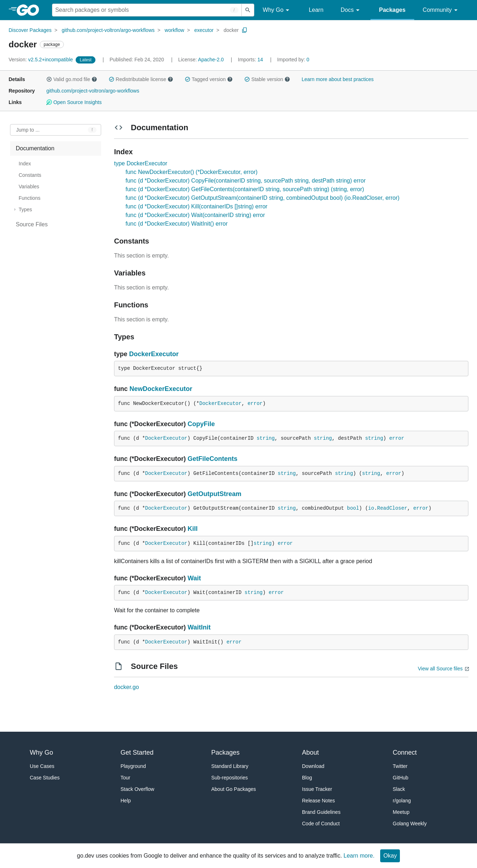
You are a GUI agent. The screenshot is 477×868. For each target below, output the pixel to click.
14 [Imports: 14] (251, 60)
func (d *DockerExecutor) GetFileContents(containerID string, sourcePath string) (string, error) (245, 189)
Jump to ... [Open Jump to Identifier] (28, 130)
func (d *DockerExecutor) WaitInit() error (177, 224)
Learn (316, 10)
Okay (390, 856)
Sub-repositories (230, 778)
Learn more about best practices (338, 79)
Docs (351, 10)
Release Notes (318, 801)
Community (441, 10)
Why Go (277, 10)
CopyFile (201, 424)
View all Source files (440, 669)
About (310, 753)
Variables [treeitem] (29, 187)
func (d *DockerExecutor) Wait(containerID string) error (195, 215)
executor (204, 30)
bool (353, 508)
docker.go (126, 687)
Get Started (137, 753)
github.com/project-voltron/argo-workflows (108, 30)
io (371, 508)
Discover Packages (30, 30)
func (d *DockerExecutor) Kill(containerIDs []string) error (197, 206)
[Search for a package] (147, 10)
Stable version (267, 79)
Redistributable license (141, 79)
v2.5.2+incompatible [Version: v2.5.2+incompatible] (41, 60)
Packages (392, 10)
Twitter (400, 766)
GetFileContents (212, 459)
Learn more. (359, 856)
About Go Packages (234, 789)
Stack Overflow (137, 789)
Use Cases (42, 766)
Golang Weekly (410, 824)
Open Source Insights (74, 102)
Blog (307, 778)
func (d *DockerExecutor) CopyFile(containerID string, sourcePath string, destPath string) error (246, 181)
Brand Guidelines (321, 812)
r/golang (402, 801)
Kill (193, 529)
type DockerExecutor (141, 163)
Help (126, 801)
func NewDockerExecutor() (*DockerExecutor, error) (192, 172)
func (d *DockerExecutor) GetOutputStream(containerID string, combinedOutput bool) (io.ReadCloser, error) (263, 198)
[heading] (30, 10)
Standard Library (230, 766)
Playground (133, 766)
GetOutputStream (214, 494)
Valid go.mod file (72, 79)
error (255, 404)
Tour (125, 778)
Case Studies (45, 778)
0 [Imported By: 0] (293, 60)
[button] (49, 79)
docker (231, 30)
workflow (174, 30)
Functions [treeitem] (30, 198)
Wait (194, 578)
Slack (399, 789)
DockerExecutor (154, 354)
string (265, 438)
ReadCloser (392, 508)
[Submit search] (248, 10)
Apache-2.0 (211, 60)
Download (313, 766)
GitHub (401, 778)
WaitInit (199, 627)
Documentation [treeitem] (35, 148)
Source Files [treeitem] (32, 224)
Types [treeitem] (25, 209)
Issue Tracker (317, 789)
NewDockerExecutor (161, 389)
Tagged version (209, 79)
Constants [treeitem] (30, 175)
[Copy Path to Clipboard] (245, 30)
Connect (405, 753)
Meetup (401, 812)
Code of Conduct (321, 824)
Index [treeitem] (25, 164)
